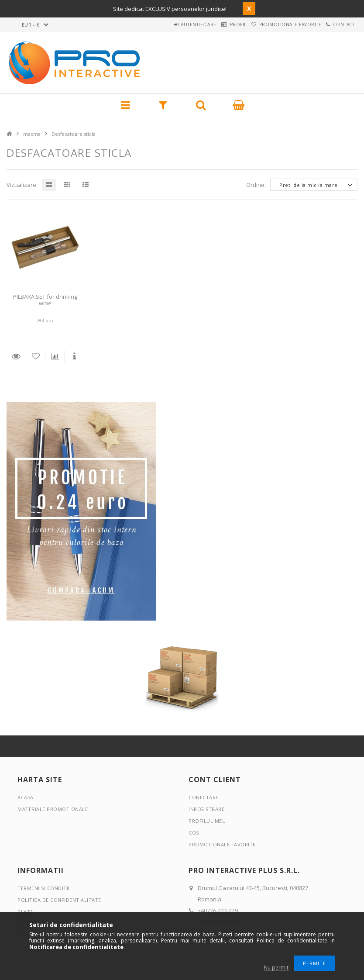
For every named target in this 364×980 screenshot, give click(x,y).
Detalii (16, 356)
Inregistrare (206, 809)
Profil (218, 24)
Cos (194, 833)
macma (32, 134)
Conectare (204, 797)
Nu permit (276, 968)
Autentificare (170, 24)
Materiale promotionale (53, 809)
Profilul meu (207, 821)
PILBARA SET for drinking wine (45, 300)
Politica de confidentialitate (59, 900)
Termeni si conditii (44, 888)
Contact (340, 24)
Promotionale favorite (278, 24)
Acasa (26, 797)
